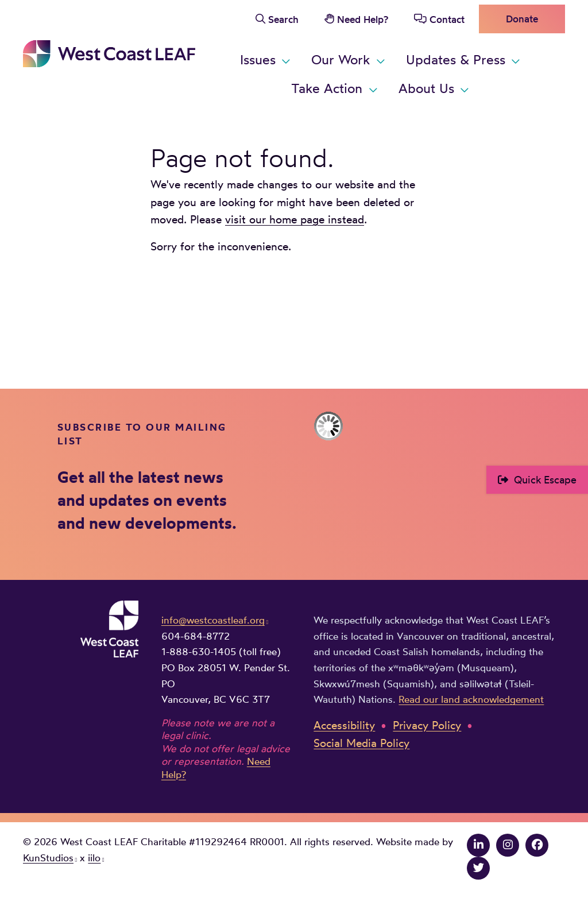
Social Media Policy (361, 743)
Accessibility (344, 725)
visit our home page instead (295, 219)
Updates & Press (456, 59)
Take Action (327, 88)
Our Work (341, 59)
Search (283, 19)
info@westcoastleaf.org (213, 620)
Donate (522, 19)
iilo (94, 858)
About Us (426, 88)
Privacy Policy (427, 725)
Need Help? (363, 19)
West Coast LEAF (109, 54)
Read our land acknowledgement (471, 699)
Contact (447, 19)
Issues (258, 59)
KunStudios (48, 858)
